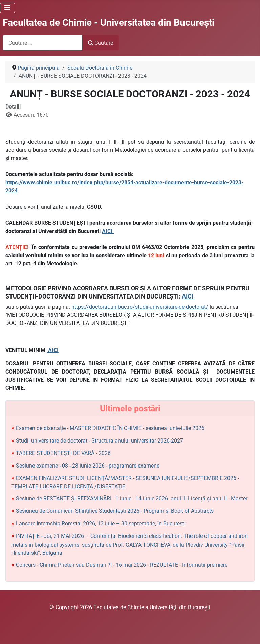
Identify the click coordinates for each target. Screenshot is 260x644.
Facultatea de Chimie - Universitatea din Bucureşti (109, 22)
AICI (108, 231)
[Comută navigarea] (7, 8)
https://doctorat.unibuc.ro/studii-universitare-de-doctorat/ (140, 307)
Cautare (101, 43)
